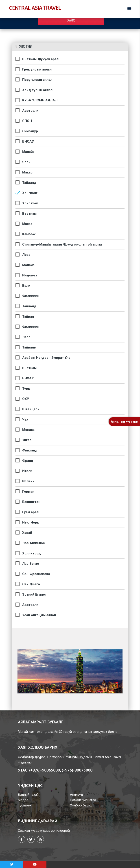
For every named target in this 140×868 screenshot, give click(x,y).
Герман (28, 492)
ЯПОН (27, 121)
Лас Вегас (31, 564)
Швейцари (31, 409)
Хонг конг (30, 203)
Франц (28, 461)
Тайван (28, 316)
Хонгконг (30, 193)
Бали (26, 286)
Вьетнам (29, 214)
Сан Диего (31, 584)
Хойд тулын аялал (37, 90)
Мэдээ (23, 800)
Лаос (26, 337)
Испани (28, 481)
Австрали (30, 111)
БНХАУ (28, 378)
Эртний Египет (34, 594)
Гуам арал (30, 512)
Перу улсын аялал (37, 80)
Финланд (30, 450)
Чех (25, 419)
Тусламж (25, 805)
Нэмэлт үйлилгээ (83, 800)
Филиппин (31, 296)
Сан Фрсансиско (36, 574)
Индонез (30, 275)
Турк (26, 389)
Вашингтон (31, 502)
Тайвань (29, 347)
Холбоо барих (81, 805)
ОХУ (26, 399)
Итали (27, 471)
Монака (28, 430)
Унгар (27, 440)
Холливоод (32, 553)
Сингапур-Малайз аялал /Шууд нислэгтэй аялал (62, 244)
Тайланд (29, 183)
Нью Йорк (31, 522)
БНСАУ (28, 141)
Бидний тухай (28, 795)
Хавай (27, 533)
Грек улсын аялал (37, 69)
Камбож (29, 234)
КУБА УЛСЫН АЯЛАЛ (40, 100)
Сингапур (30, 131)
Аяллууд (77, 795)
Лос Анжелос (34, 543)
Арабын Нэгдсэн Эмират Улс (46, 358)
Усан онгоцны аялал (39, 615)
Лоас (26, 255)
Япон (26, 162)
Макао (27, 172)
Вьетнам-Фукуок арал (40, 59)
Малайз (28, 152)
